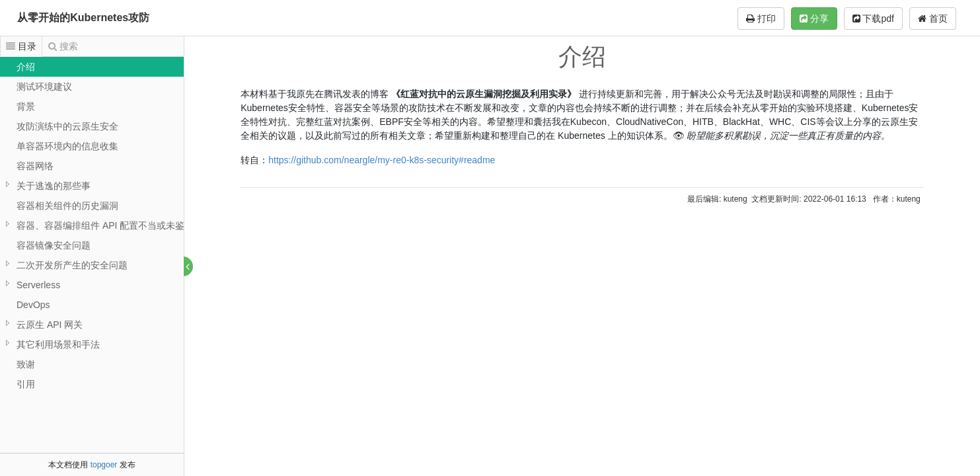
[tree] (92, 225)
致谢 (26, 364)
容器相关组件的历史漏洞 (67, 206)
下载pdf (873, 19)
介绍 (26, 67)
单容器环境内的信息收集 (67, 146)
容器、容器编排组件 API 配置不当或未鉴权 (105, 225)
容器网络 (35, 166)
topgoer (104, 465)
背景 (26, 106)
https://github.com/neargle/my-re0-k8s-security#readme (382, 160)
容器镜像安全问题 (54, 245)
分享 (814, 19)
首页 (933, 19)
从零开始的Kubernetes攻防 (83, 18)
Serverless (38, 285)
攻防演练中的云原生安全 (67, 126)
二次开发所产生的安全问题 (72, 265)
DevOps (33, 305)
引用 (26, 384)
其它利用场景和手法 (58, 344)
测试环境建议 (44, 87)
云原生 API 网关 (50, 325)
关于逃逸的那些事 (54, 186)
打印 (761, 19)
